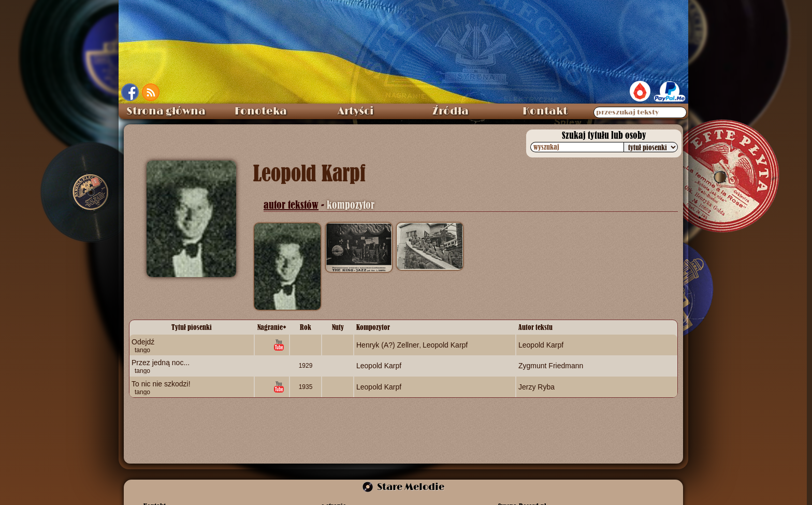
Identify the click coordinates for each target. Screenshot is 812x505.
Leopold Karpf (445, 345)
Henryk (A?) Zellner (388, 345)
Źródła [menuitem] (451, 111)
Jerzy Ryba (536, 386)
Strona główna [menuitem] (166, 111)
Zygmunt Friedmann (551, 366)
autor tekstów (291, 205)
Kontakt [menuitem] (545, 111)
